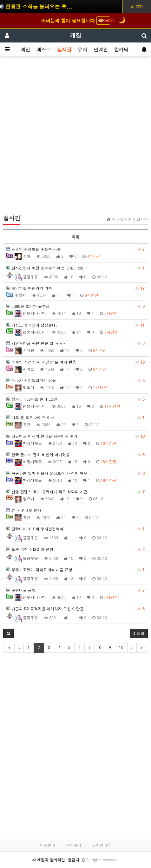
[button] (8, 633)
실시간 (64, 49)
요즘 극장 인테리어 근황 (75, 549)
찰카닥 (121, 49)
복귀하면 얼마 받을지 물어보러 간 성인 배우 (75, 473)
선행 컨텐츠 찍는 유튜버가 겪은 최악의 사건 (75, 492)
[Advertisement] (75, 138)
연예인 (101, 49)
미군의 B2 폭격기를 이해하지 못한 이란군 (75, 609)
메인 (25, 49)
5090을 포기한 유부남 (75, 306)
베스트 (44, 49)
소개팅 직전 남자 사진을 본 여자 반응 (75, 362)
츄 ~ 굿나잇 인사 (24, 510)
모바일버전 (102, 845)
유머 (82, 49)
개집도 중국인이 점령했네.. (75, 325)
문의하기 (74, 845)
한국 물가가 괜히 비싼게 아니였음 (75, 455)
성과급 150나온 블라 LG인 (75, 399)
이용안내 (48, 845)
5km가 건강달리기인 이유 (75, 380)
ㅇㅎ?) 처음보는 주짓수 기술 (75, 249)
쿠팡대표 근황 (75, 590)
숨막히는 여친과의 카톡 (75, 288)
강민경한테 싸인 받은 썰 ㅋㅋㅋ (75, 343)
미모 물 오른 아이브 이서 (75, 418)
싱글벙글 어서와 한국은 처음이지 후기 (75, 436)
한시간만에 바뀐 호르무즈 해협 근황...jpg (75, 268)
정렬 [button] (139, 633)
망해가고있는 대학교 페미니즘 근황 (75, 570)
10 (121, 648)
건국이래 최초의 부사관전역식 (75, 529)
